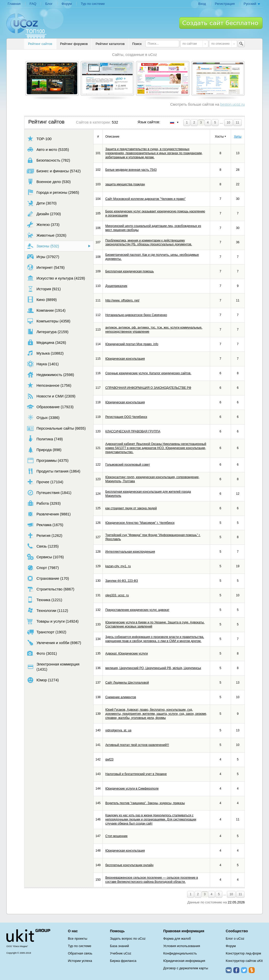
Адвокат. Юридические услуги (127, 654)
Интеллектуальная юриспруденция (130, 552)
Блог (49, 4)
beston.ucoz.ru (233, 104)
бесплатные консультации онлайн (129, 865)
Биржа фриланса (123, 961)
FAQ (33, 4)
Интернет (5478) (46, 267)
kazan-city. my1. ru (118, 566)
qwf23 (109, 759)
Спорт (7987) (43, 568)
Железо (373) (43, 225)
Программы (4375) (48, 460)
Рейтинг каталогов (110, 44)
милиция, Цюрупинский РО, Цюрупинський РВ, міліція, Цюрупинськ (153, 668)
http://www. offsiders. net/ (122, 300)
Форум (67, 4)
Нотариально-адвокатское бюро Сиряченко (136, 315)
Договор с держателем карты (186, 968)
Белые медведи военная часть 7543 (131, 170)
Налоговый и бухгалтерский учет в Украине (136, 774)
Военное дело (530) (49, 182)
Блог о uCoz (235, 939)
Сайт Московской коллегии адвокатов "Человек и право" (145, 199)
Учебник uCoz (121, 953)
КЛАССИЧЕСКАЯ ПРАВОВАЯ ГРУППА (133, 431)
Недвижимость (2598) (50, 375)
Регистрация (225, 4)
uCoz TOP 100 (26, 26)
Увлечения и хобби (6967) (54, 643)
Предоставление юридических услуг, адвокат (137, 610)
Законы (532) (43, 246)
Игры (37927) (43, 257)
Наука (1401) (43, 364)
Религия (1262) (44, 535)
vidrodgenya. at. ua (118, 730)
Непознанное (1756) (49, 385)
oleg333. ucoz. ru (117, 595)
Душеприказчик (116, 286)
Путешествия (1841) (49, 493)
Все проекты (78, 939)
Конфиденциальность (180, 953)
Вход (202, 4)
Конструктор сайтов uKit (244, 961)
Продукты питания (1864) (54, 471)
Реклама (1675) (45, 525)
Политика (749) (45, 439)
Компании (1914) (46, 310)
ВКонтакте (229, 970)
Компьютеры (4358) (49, 321)
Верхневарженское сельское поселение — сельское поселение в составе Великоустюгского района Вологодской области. (152, 880)
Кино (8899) (42, 300)
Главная (14, 4)
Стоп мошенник (116, 836)
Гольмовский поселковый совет (128, 465)
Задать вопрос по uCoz (128, 939)
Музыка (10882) (45, 353)
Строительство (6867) (50, 589)
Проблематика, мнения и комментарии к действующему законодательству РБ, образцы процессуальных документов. (149, 243)
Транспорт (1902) (47, 632)
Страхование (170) (48, 578)
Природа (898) (44, 450)
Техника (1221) (44, 600)
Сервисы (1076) (45, 557)
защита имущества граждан (125, 184)
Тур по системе (93, 4)
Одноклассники (252, 970)
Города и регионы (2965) (53, 192)
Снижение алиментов (121, 697)
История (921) (44, 289)
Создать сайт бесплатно (221, 23)
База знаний (119, 946)
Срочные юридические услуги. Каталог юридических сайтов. (148, 373)
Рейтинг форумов (74, 44)
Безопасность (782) (48, 160)
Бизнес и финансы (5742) (54, 171)
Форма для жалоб (177, 939)
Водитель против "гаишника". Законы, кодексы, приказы (145, 803)
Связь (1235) (43, 546)
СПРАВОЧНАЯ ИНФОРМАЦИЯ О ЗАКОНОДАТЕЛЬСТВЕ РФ (148, 388)
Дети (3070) (42, 203)
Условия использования (182, 946)
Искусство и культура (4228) (56, 278)
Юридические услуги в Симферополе (132, 789)
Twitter (244, 970)
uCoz (28, 936)
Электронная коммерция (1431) (53, 667)
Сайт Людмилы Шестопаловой (127, 683)
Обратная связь (80, 953)
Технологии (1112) (47, 610)
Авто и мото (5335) (48, 149)
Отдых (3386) (43, 418)
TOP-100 (39, 139)
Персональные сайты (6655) (56, 428)
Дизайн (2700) (44, 214)
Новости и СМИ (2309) (51, 396)
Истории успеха (80, 961)
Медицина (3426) (46, 342)
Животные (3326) (47, 235)
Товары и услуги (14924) (53, 621)
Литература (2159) (48, 332)
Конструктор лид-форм (243, 953)
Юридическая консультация (125, 359)
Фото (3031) (42, 653)
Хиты (238, 137)
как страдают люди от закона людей (131, 508)
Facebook (236, 970)
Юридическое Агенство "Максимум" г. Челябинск (140, 523)
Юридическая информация (184, 961)
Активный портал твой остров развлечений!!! (137, 745)
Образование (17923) (50, 407)
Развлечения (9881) (49, 514)
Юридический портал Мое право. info (132, 344)
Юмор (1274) (43, 680)
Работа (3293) (44, 503)
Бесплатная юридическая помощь (130, 271)
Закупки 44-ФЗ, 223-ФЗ (122, 581)
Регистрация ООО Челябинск (126, 417)
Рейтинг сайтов (40, 44)
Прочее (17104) (45, 482)
